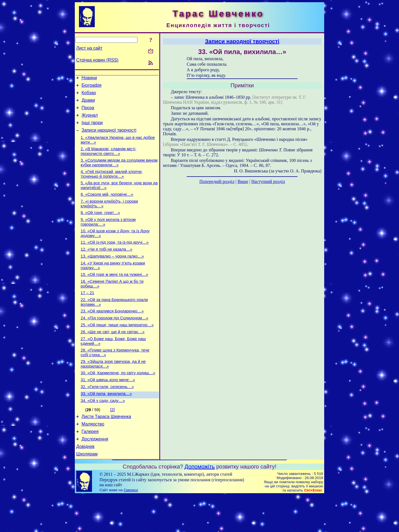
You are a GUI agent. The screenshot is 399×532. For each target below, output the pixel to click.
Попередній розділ (217, 181)
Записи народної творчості (109, 137)
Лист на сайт (89, 48)
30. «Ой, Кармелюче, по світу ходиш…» (118, 401)
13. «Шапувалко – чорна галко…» (112, 274)
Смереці (131, 527)
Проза (88, 112)
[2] (112, 441)
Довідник (85, 482)
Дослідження (95, 474)
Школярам (87, 491)
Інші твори (92, 128)
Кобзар (89, 95)
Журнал (89, 120)
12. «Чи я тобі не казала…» (106, 266)
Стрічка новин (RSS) (97, 60)
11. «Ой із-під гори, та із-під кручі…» (115, 258)
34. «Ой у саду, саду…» (103, 432)
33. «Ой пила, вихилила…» (106, 424)
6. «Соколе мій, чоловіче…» (107, 206)
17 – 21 (87, 314)
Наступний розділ (268, 181)
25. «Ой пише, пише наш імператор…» (117, 349)
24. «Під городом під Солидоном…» (114, 341)
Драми (88, 104)
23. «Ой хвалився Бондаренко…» (112, 334)
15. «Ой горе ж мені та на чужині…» (114, 294)
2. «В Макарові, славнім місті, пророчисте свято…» (108, 160)
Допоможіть (200, 503)
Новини (89, 79)
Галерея (90, 466)
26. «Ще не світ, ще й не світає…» (113, 357)
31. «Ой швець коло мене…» (108, 409)
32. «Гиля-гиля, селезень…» (107, 417)
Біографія (91, 87)
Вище (243, 181)
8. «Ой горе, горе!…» (100, 226)
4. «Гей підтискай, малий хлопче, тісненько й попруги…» (112, 184)
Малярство (93, 457)
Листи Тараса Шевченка (106, 449)
